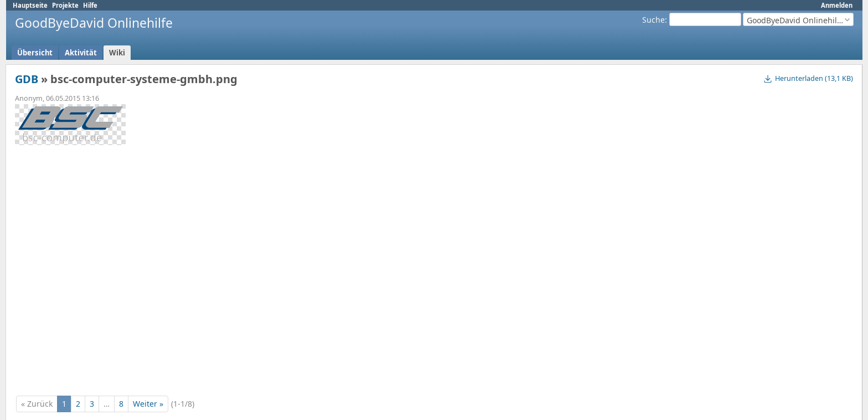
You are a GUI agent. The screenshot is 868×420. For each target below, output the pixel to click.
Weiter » (148, 404)
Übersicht (35, 53)
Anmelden (837, 5)
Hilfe (90, 5)
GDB (27, 79)
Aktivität (81, 53)
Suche (653, 20)
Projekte (65, 5)
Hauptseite (30, 5)
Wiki (117, 53)
